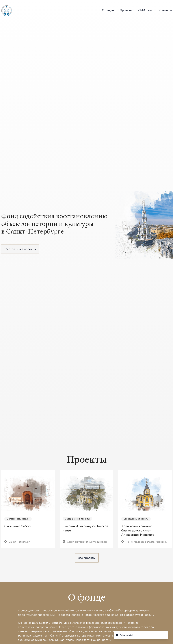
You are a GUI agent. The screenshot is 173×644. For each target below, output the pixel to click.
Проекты (126, 10)
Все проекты (87, 558)
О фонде (108, 10)
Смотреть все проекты (20, 249)
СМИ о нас (145, 10)
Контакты (165, 10)
